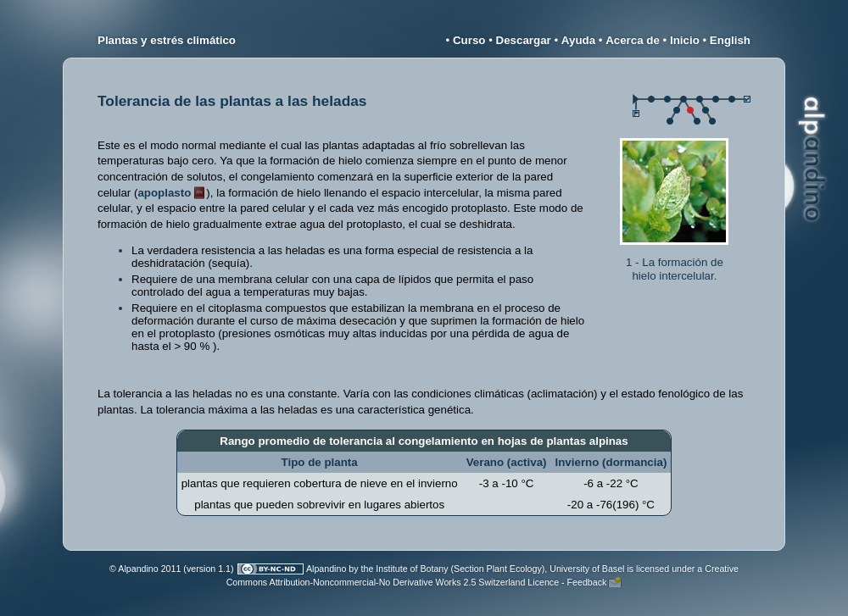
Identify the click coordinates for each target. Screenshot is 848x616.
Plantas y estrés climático (167, 40)
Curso (469, 40)
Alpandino (326, 569)
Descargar (524, 40)
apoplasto (164, 193)
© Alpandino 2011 (145, 569)
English (730, 40)
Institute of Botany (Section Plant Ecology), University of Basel (500, 569)
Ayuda (578, 40)
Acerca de (633, 40)
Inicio (685, 40)
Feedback (587, 582)
